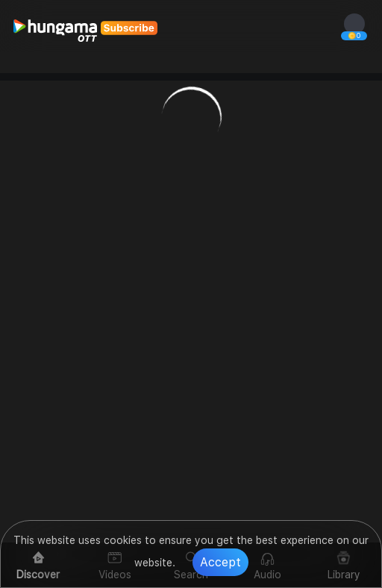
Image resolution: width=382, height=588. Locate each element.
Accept (220, 562)
